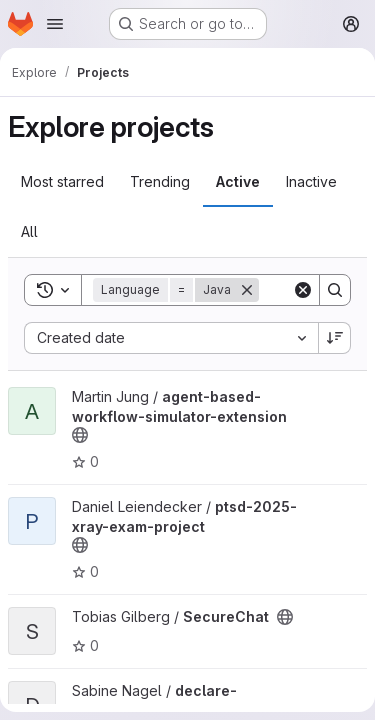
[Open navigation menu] (55, 24)
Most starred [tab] (62, 181)
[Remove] (247, 290)
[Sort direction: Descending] (335, 338)
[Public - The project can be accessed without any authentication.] (80, 435)
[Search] (335, 290)
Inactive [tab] (311, 181)
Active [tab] (238, 181)
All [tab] (29, 231)
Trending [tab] (160, 181)
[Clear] (303, 290)
